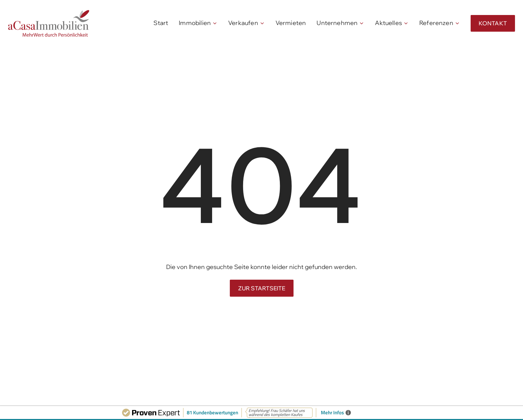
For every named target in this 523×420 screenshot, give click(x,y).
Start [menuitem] (161, 23)
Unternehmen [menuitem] (337, 23)
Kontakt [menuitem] (493, 23)
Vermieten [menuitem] (291, 23)
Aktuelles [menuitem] (388, 23)
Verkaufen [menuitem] (243, 23)
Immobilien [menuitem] (195, 23)
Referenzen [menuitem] (436, 23)
